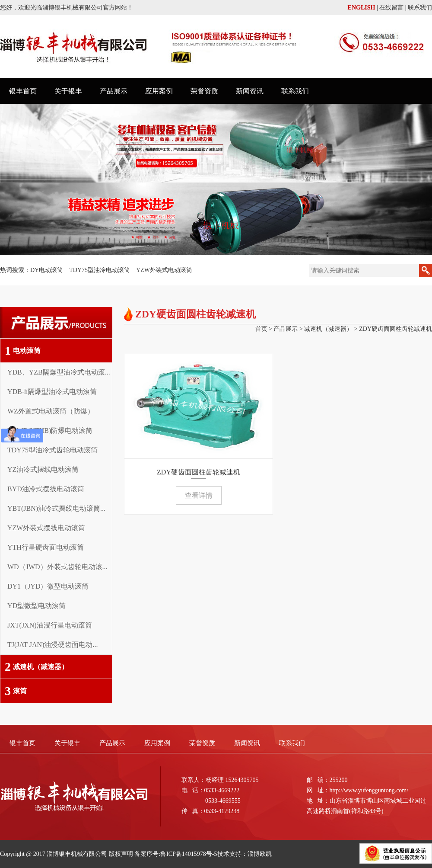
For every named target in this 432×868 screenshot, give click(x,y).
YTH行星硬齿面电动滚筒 (46, 547)
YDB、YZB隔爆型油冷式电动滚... (59, 372)
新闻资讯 (250, 91)
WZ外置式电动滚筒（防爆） (51, 411)
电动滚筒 (23, 351)
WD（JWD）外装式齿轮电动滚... (57, 567)
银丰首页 (23, 91)
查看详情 (199, 495)
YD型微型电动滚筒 (37, 606)
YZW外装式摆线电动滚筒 (46, 528)
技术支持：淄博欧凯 (245, 854)
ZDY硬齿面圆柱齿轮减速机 (395, 329)
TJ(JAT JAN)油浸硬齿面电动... (52, 645)
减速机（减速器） (37, 667)
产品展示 (114, 91)
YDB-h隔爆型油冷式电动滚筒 (52, 392)
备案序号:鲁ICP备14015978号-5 (176, 854)
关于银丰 (68, 91)
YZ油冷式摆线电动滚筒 (43, 469)
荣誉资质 (204, 91)
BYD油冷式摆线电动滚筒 (46, 489)
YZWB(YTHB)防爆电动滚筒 (50, 431)
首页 (261, 329)
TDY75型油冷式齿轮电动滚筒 (52, 450)
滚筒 (16, 691)
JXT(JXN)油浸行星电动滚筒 (50, 625)
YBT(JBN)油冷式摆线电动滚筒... (56, 508)
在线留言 (391, 8)
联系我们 (420, 8)
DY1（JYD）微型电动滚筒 (48, 586)
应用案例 (159, 91)
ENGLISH (362, 8)
